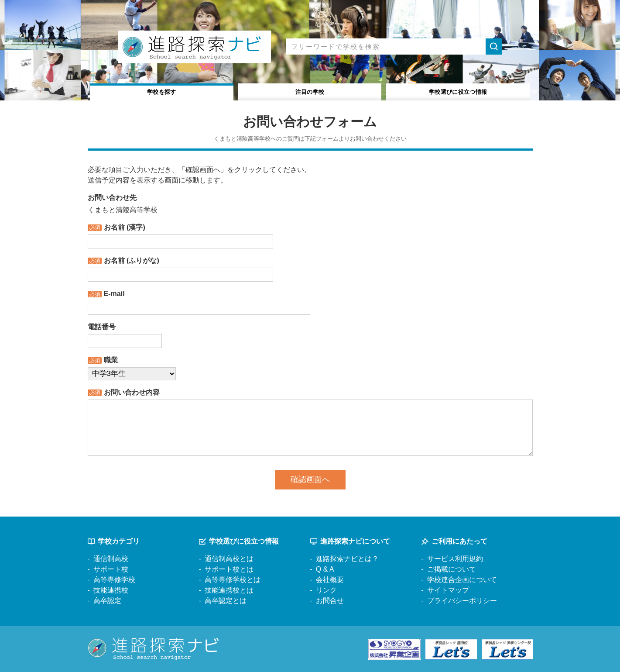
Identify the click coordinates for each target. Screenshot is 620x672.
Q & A (325, 569)
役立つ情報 (458, 91)
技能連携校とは (229, 590)
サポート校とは (229, 569)
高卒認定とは (226, 601)
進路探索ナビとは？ (347, 559)
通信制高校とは (229, 559)
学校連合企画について (462, 580)
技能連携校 (111, 590)
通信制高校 (111, 559)
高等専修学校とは (233, 580)
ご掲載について (452, 569)
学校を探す (162, 91)
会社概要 (330, 580)
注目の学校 (310, 91)
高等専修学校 (114, 580)
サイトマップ (448, 590)
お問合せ (330, 601)
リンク (326, 590)
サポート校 (111, 569)
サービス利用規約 (455, 559)
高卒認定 (107, 601)
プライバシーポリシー (462, 601)
